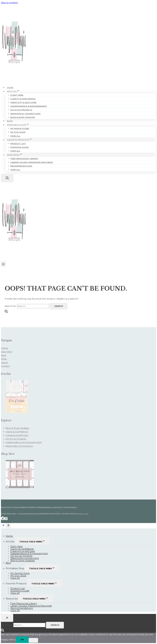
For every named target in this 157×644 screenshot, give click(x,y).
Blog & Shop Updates (23, 117)
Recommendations (21, 166)
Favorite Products (16, 584)
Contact (5, 366)
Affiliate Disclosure (44, 507)
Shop (4, 359)
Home (10, 88)
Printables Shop (15, 568)
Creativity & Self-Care (23, 102)
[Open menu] (3, 264)
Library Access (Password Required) (32, 162)
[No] (33, 640)
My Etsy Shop (18, 132)
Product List (18, 144)
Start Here (17, 95)
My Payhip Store (20, 128)
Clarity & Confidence (23, 99)
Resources (12, 599)
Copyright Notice (70, 507)
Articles (10, 542)
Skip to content (9, 3)
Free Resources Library (24, 159)
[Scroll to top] (3, 526)
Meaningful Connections (25, 114)
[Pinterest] (6, 519)
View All (15, 136)
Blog (10, 121)
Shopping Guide (20, 147)
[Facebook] (3, 519)
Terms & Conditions (20, 507)
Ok (22, 640)
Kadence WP (83, 514)
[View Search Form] (7, 178)
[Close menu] (1, 531)
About (4, 363)
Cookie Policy (57, 507)
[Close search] (7, 618)
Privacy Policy (6, 507)
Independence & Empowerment (29, 106)
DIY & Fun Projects (21, 110)
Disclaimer (32, 507)
